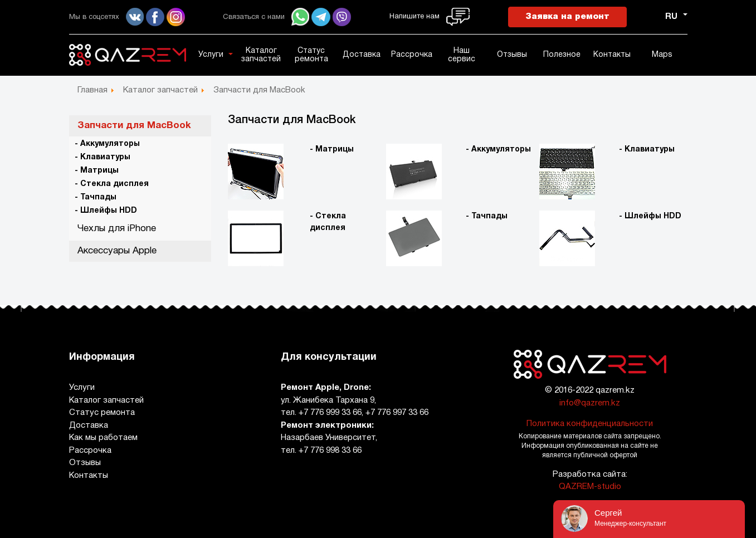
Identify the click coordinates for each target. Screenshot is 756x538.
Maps (662, 55)
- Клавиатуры (103, 157)
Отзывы (512, 55)
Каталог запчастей (261, 55)
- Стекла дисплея (112, 184)
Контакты (612, 55)
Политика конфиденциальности (590, 424)
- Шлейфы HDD (106, 211)
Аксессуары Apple (117, 251)
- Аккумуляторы (107, 144)
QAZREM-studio (590, 487)
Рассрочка (412, 55)
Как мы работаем (103, 438)
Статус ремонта (311, 55)
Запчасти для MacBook (134, 126)
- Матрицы (97, 171)
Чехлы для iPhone (117, 229)
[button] (232, 54)
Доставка (362, 55)
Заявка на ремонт (567, 17)
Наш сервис (462, 55)
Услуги (211, 55)
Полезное (562, 55)
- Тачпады (96, 197)
